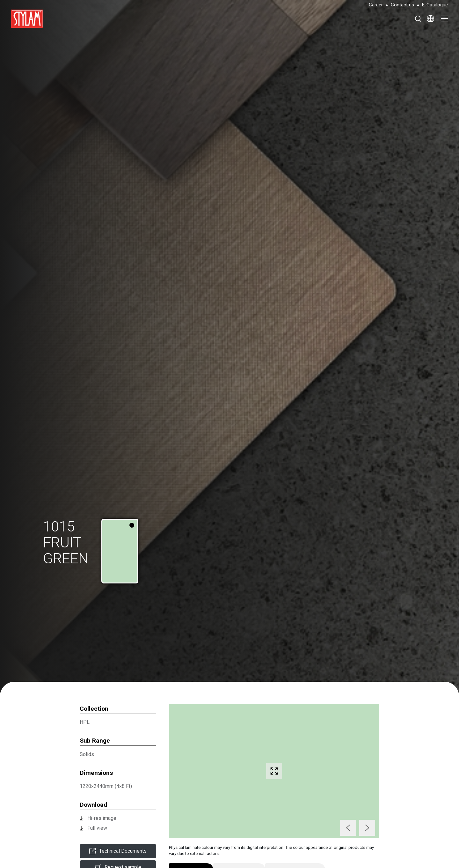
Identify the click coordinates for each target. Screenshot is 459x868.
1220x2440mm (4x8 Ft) (106, 786)
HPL (85, 722)
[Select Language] (430, 19)
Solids (87, 754)
